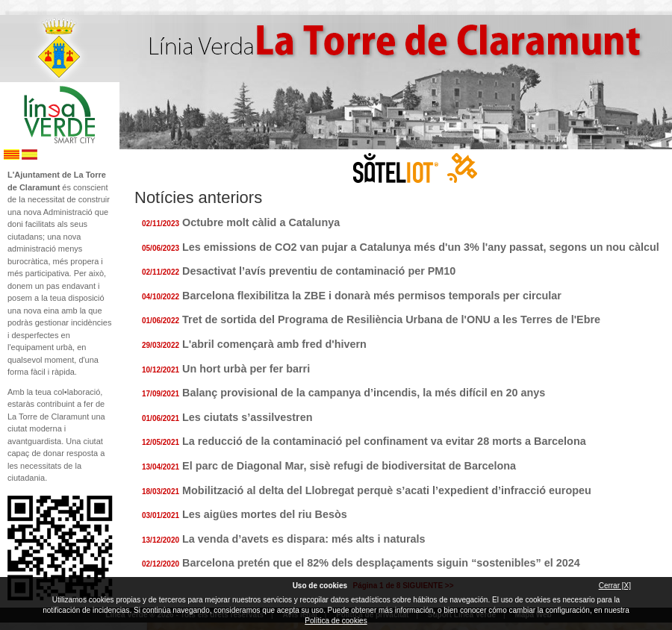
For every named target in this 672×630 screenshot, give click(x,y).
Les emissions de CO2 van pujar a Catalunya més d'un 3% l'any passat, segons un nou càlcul (421, 247)
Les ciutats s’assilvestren (247, 417)
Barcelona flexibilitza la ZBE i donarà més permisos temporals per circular (372, 296)
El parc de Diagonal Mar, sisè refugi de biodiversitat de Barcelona (349, 466)
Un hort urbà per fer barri (246, 369)
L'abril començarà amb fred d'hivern (274, 344)
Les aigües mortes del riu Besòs (265, 514)
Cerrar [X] (615, 586)
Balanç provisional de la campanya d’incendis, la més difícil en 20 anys (364, 393)
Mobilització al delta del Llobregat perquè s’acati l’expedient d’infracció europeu (387, 490)
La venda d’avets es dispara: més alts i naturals (304, 539)
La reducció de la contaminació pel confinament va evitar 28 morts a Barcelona (384, 441)
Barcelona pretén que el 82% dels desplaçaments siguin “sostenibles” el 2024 (381, 563)
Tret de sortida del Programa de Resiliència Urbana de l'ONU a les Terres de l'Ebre (391, 319)
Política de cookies (336, 621)
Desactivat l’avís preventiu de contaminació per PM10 (319, 271)
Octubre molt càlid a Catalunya (261, 222)
